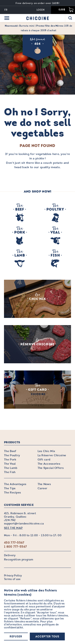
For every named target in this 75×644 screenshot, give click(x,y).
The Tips (10, 488)
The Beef (10, 451)
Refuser (16, 637)
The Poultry (12, 455)
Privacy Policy (13, 576)
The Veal (10, 464)
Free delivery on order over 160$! (37, 3)
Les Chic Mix (46, 451)
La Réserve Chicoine (52, 455)
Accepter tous (47, 637)
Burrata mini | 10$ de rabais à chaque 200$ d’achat (38, 28)
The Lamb (11, 468)
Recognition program (19, 560)
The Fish (10, 472)
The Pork (10, 460)
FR (6, 10)
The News (44, 484)
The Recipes (12, 493)
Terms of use (12, 579)
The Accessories (49, 464)
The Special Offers (51, 468)
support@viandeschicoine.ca (24, 524)
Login (40, 10)
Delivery (10, 555)
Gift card (44, 460)
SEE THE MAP (13, 528)
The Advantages (15, 484)
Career (42, 488)
